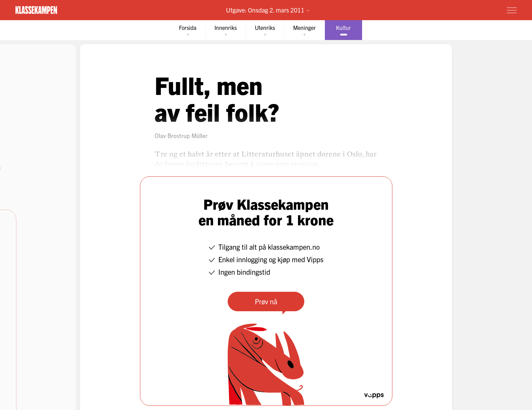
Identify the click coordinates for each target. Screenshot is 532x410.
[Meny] (512, 10)
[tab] (188, 30)
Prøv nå (266, 301)
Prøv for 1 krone (470, 10)
